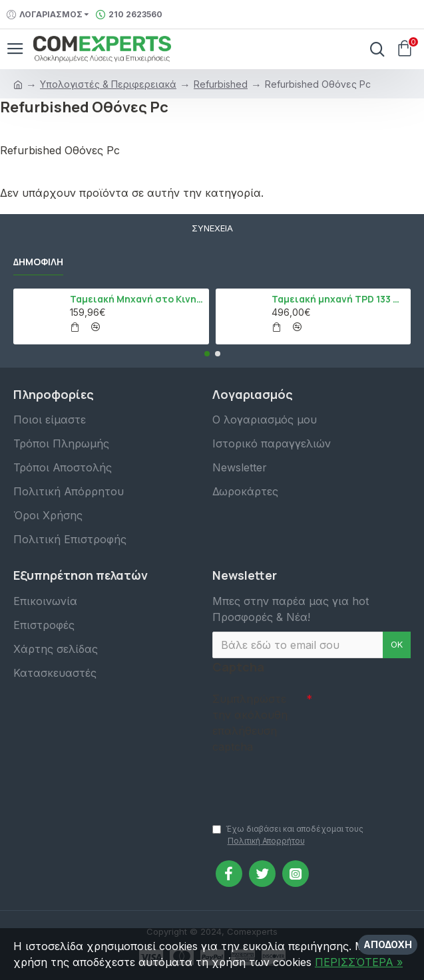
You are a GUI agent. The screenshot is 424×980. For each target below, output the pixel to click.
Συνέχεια (212, 228)
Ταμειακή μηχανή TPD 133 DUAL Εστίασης (339, 299)
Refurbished (221, 84)
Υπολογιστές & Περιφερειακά (108, 84)
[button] (207, 354)
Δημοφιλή (38, 262)
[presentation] (306, 782)
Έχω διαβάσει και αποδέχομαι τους (288, 835)
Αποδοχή (388, 944)
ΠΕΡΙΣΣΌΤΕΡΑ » (359, 962)
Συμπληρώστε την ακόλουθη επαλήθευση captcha (250, 723)
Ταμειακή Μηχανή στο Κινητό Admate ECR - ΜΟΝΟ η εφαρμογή (137, 299)
